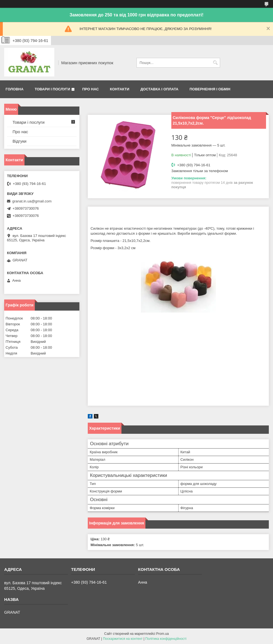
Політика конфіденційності (166, 639)
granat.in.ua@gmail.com (32, 201)
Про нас (90, 89)
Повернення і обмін (210, 89)
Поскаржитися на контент (123, 639)
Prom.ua (163, 634)
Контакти (120, 89)
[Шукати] (215, 63)
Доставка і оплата (159, 89)
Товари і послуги (52, 89)
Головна (14, 89)
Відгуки (19, 141)
